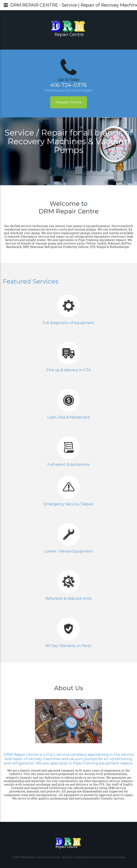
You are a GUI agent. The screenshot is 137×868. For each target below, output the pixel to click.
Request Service (69, 102)
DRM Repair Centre (33, 857)
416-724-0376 (68, 85)
